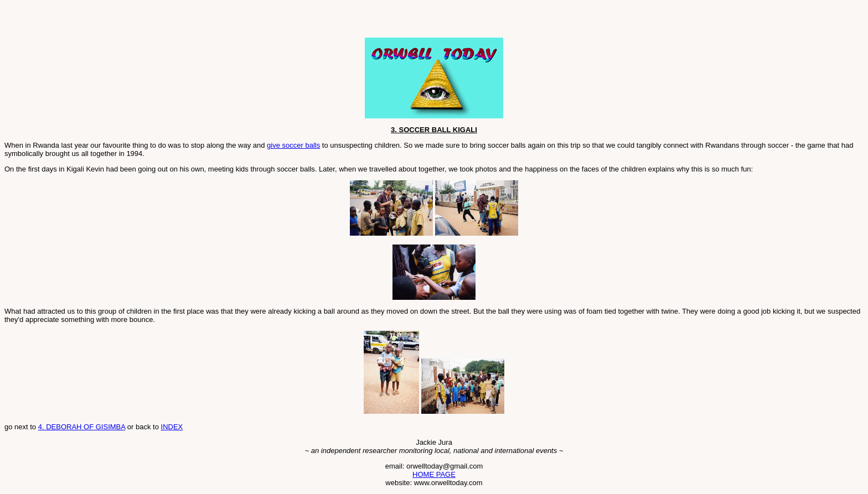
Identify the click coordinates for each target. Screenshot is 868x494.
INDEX (172, 427)
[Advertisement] (134, 21)
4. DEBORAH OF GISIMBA (82, 427)
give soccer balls (293, 145)
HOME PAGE (434, 474)
